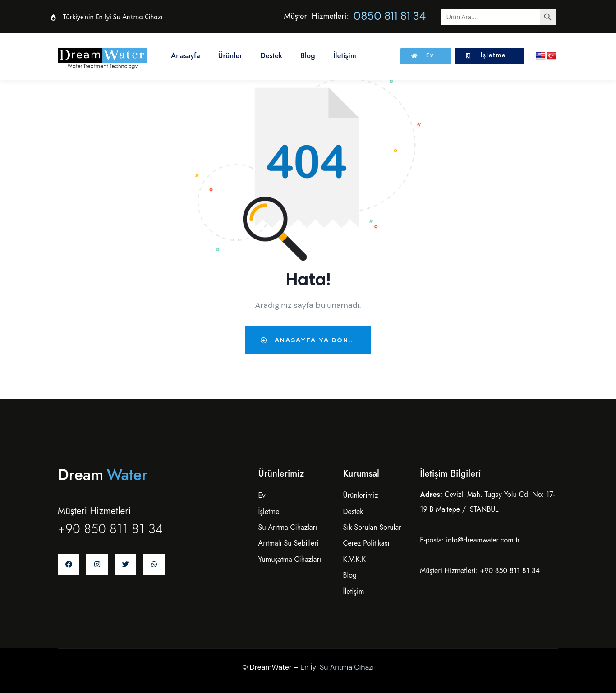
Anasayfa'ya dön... (308, 340)
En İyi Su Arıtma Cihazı (337, 667)
